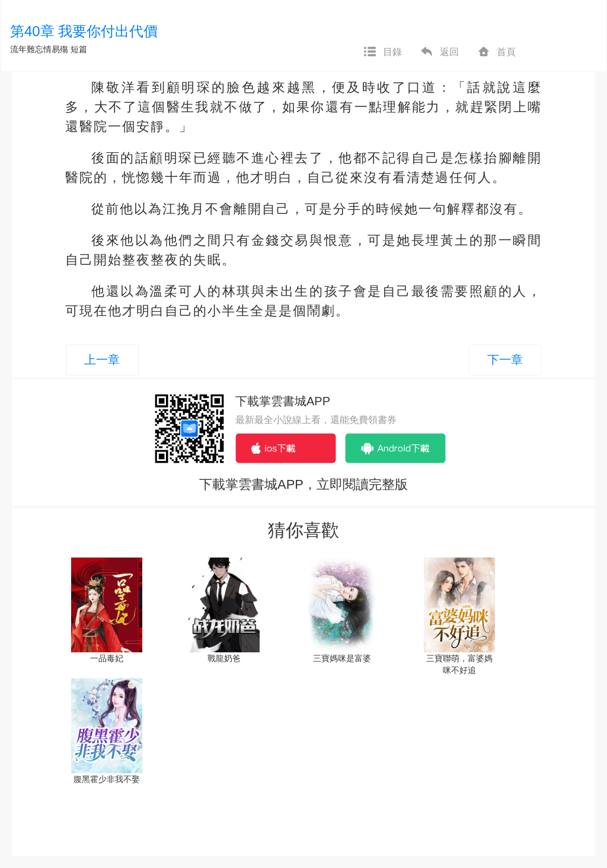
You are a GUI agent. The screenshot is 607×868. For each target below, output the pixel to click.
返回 (439, 52)
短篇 (79, 49)
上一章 (102, 360)
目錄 (382, 52)
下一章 (505, 360)
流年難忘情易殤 (39, 49)
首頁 (496, 52)
